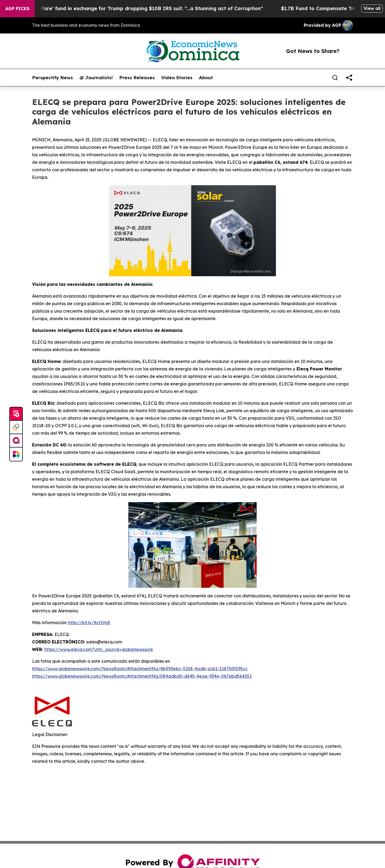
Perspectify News (53, 78)
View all (372, 8)
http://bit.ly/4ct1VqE (89, 623)
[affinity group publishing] (16, 441)
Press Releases (137, 78)
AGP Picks (17, 9)
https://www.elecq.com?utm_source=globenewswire (99, 649)
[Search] (335, 78)
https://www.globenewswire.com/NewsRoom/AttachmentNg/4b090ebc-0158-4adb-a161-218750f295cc (140, 669)
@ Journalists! (96, 78)
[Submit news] (16, 414)
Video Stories (177, 78)
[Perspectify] (16, 427)
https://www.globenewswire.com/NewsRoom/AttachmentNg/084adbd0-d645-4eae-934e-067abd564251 (142, 676)
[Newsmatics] (16, 454)
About (206, 78)
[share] (349, 78)
